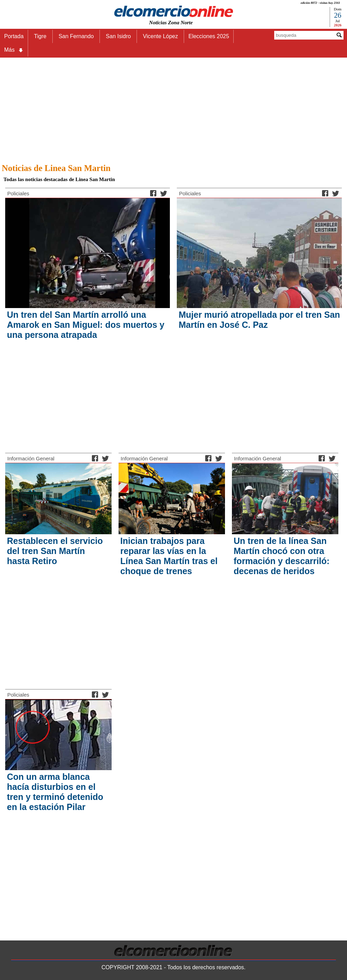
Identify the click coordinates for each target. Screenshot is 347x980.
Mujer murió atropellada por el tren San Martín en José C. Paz (259, 320)
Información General (31, 458)
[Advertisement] (173, 109)
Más (14, 50)
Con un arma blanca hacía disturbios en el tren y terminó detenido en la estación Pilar (55, 792)
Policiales (18, 193)
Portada (14, 36)
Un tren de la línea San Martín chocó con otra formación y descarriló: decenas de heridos (281, 556)
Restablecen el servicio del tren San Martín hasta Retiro (55, 551)
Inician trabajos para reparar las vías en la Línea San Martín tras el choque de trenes (169, 556)
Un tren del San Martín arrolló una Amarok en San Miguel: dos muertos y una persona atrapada (86, 325)
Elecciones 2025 (209, 36)
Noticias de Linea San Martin (56, 168)
